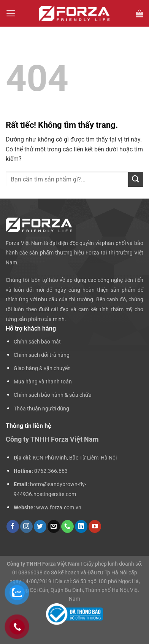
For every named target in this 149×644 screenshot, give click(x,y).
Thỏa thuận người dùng (41, 409)
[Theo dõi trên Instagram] (26, 526)
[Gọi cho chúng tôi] (67, 526)
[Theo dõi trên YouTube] (95, 526)
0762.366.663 (51, 471)
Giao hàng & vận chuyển (42, 368)
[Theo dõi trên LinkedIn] (81, 526)
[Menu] (11, 13)
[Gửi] (136, 179)
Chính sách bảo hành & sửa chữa (53, 395)
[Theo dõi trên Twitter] (40, 526)
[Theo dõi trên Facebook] (13, 526)
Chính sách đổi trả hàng (42, 355)
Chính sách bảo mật (37, 342)
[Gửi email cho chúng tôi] (54, 526)
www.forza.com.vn (59, 508)
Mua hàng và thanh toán (43, 382)
